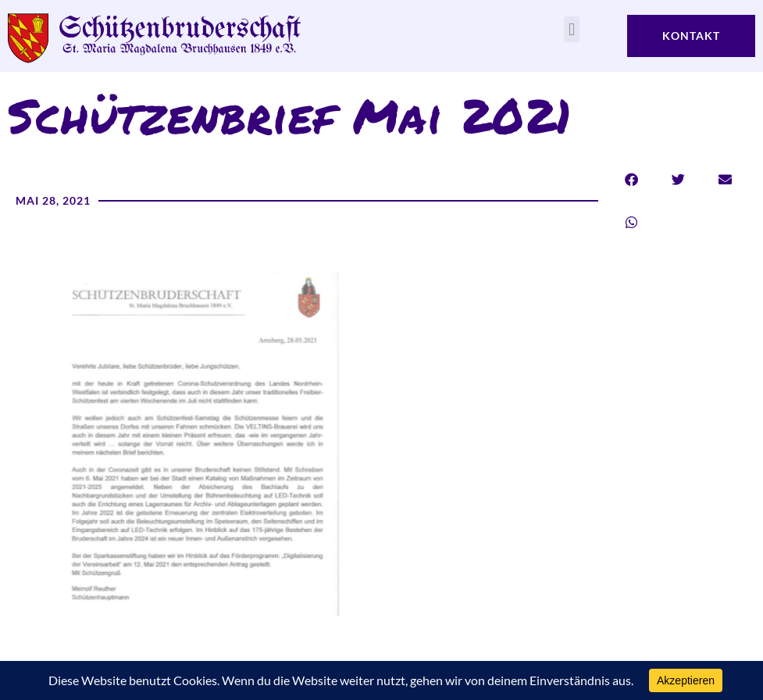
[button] (571, 29)
